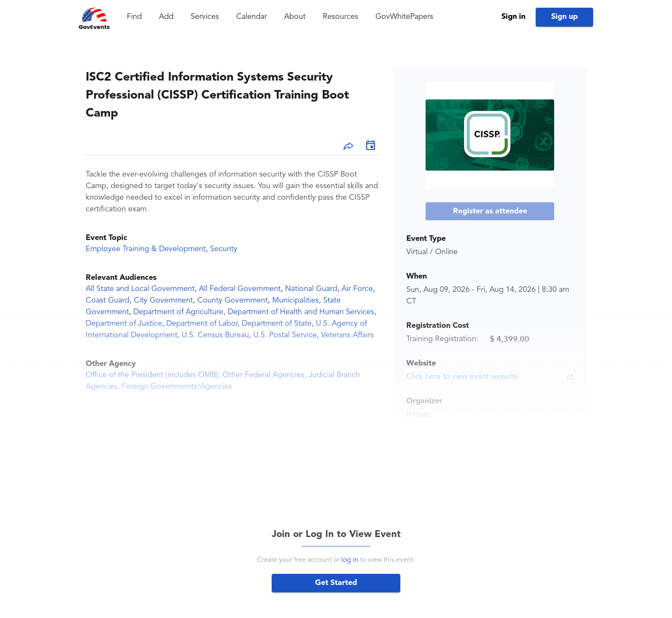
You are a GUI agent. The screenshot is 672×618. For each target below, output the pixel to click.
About (295, 17)
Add (166, 17)
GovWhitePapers (404, 17)
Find (134, 17)
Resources (340, 17)
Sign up (564, 17)
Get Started (336, 583)
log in (350, 560)
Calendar (252, 17)
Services (205, 17)
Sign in (513, 17)
